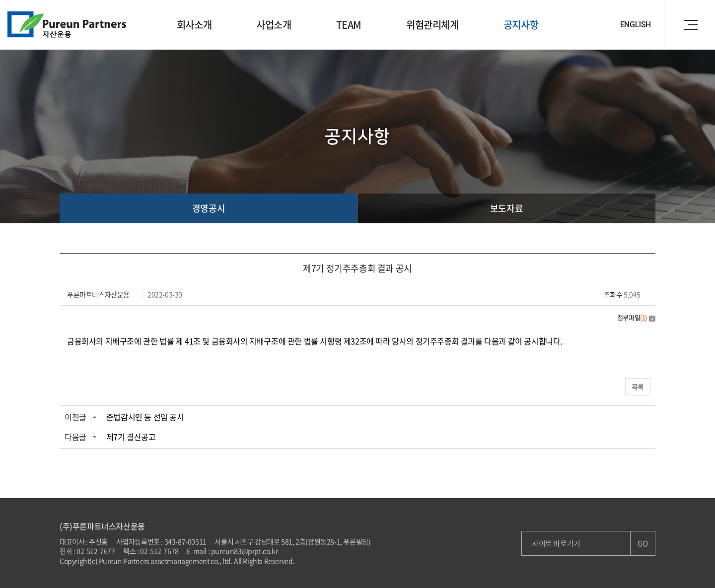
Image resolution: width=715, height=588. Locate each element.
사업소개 (274, 25)
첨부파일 (636, 317)
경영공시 (209, 208)
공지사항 (521, 25)
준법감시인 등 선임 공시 (145, 417)
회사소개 (194, 25)
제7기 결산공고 (131, 437)
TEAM (349, 25)
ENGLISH (636, 25)
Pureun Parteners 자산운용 (67, 25)
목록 (638, 387)
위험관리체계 (432, 25)
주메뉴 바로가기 (0, 0)
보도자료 (506, 208)
